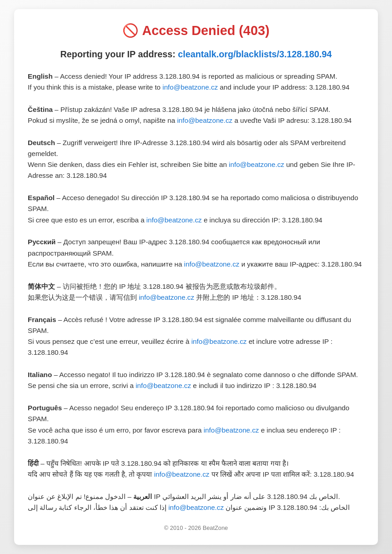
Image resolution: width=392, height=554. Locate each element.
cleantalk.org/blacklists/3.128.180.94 (255, 54)
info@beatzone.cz (190, 87)
